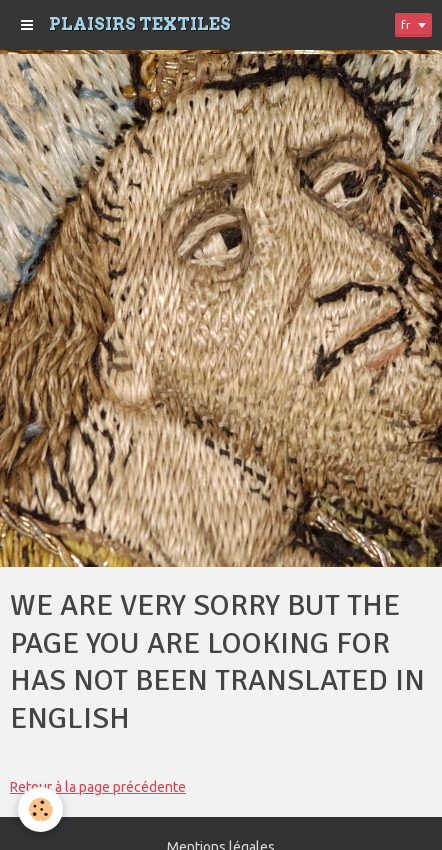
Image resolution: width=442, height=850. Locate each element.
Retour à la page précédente (98, 787)
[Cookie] (40, 809)
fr (406, 24)
